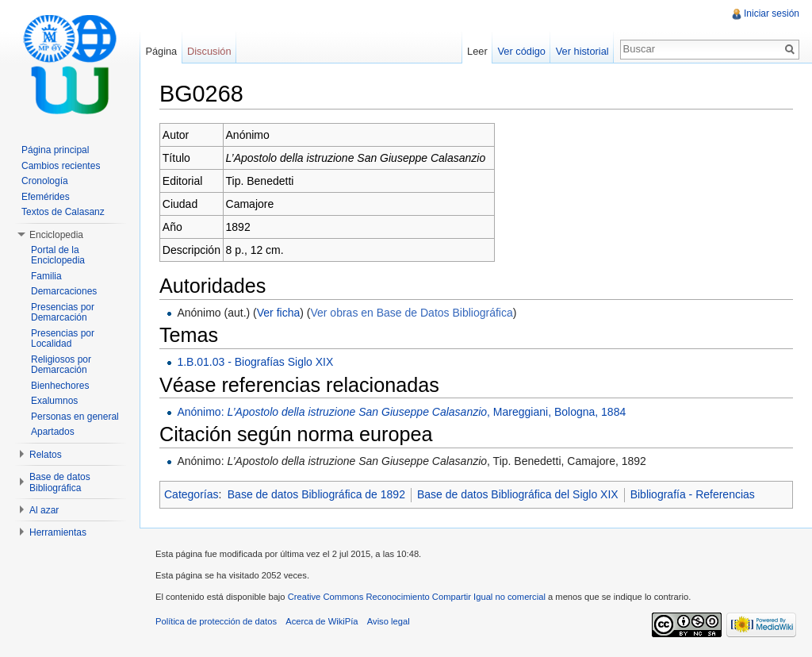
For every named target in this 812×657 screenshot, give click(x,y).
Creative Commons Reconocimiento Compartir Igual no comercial (417, 597)
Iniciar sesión (772, 13)
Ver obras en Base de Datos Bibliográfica (411, 313)
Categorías (191, 494)
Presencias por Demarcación (63, 313)
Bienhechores (60, 386)
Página (161, 51)
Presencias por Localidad (63, 339)
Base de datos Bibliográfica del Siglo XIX (518, 494)
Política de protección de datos (216, 621)
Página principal (55, 150)
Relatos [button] (46, 455)
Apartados (53, 432)
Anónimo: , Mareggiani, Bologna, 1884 (401, 412)
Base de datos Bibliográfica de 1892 (316, 494)
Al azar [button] (44, 510)
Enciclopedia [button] (56, 235)
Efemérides (46, 197)
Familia (46, 276)
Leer (477, 51)
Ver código (521, 51)
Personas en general (75, 417)
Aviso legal (389, 621)
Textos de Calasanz (63, 212)
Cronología (45, 181)
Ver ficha (278, 313)
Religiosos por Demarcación (61, 365)
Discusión (209, 51)
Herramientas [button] (58, 532)
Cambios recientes (61, 166)
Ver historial (582, 51)
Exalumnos (54, 401)
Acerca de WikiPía (322, 621)
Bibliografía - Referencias (693, 494)
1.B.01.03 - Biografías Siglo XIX (255, 362)
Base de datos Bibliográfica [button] (60, 482)
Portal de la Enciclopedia (58, 255)
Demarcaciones (64, 291)
